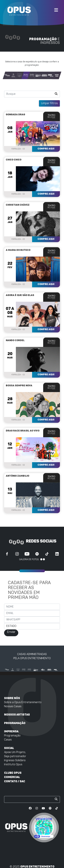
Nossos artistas (17, 715)
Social (9, 748)
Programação (15, 723)
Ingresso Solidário (15, 761)
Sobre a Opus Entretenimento (23, 702)
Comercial (12, 777)
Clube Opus (13, 773)
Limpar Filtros (49, 103)
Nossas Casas (13, 707)
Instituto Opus (13, 765)
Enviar (11, 632)
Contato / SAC (15, 781)
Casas (8, 740)
